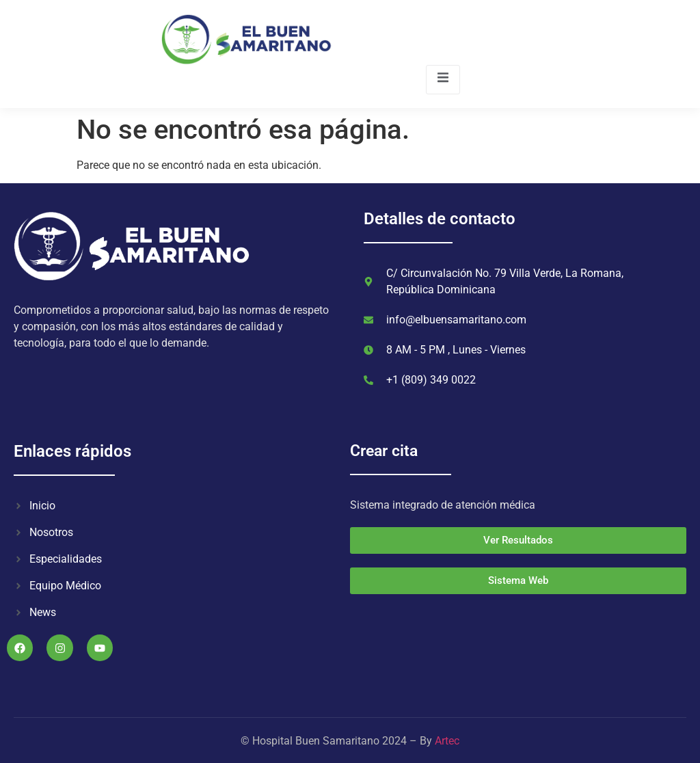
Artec (447, 741)
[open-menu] (443, 80)
